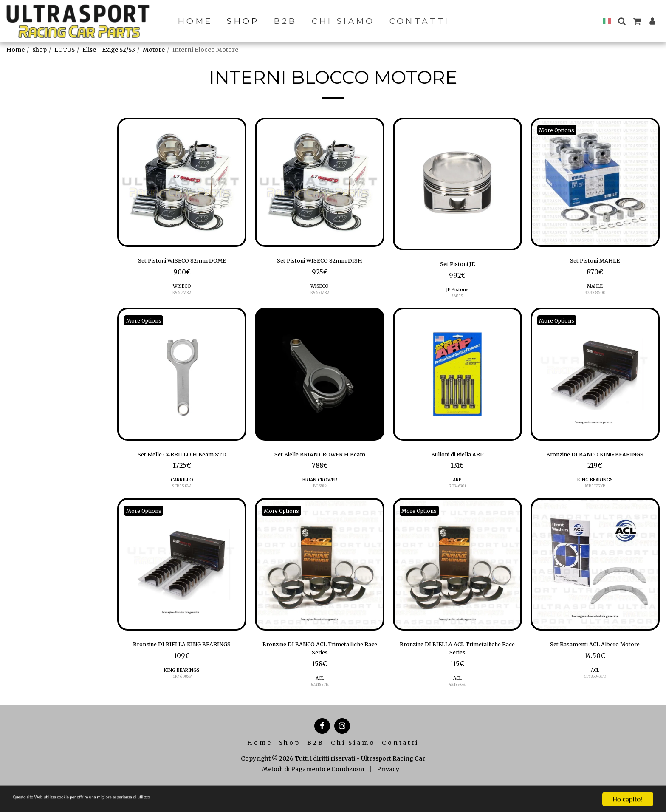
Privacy (388, 792)
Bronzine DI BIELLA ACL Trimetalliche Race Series (457, 669)
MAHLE (595, 289)
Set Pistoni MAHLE (595, 262)
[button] (622, 21)
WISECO (182, 289)
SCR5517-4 (182, 492)
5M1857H (320, 708)
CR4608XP (182, 708)
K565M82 (320, 296)
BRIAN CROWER (320, 486)
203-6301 (457, 492)
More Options (561, 130)
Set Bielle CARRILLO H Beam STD (182, 459)
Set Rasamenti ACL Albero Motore (595, 663)
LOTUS (65, 50)
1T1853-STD (595, 697)
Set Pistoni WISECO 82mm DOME (182, 262)
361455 (457, 299)
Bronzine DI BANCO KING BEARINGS (595, 464)
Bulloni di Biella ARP (457, 459)
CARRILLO (182, 486)
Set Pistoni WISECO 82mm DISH (320, 262)
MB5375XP (595, 503)
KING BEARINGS (595, 497)
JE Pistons (457, 293)
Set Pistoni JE (457, 266)
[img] (182, 182)
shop (40, 50)
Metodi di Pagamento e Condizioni (313, 792)
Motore (154, 50)
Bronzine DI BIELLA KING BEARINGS (182, 669)
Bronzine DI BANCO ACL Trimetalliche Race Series (320, 669)
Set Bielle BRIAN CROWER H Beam (320, 459)
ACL (320, 701)
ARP (457, 486)
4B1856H (457, 708)
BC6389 (320, 492)
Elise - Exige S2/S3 (109, 50)
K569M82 (182, 296)
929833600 (595, 296)
